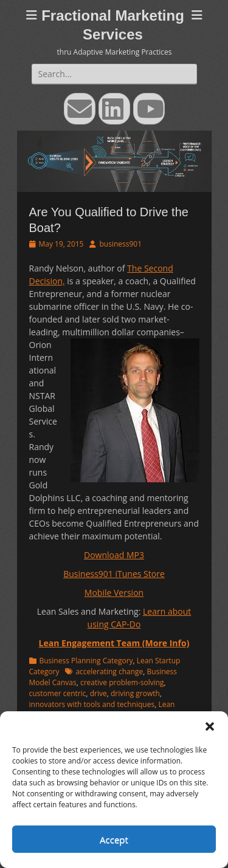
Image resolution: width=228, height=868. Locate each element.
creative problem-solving (122, 682)
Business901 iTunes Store (114, 574)
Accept (114, 839)
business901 (120, 244)
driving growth (135, 693)
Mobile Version (114, 593)
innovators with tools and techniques (92, 704)
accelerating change (109, 672)
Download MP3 (114, 555)
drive (98, 693)
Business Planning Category (86, 661)
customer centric (58, 693)
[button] (210, 726)
